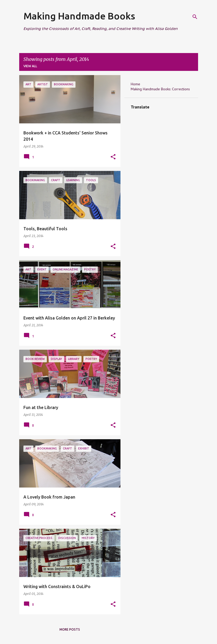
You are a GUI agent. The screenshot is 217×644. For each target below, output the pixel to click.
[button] (113, 157)
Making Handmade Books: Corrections (160, 89)
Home (135, 84)
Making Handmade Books (79, 16)
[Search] (195, 17)
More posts (70, 629)
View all (30, 66)
